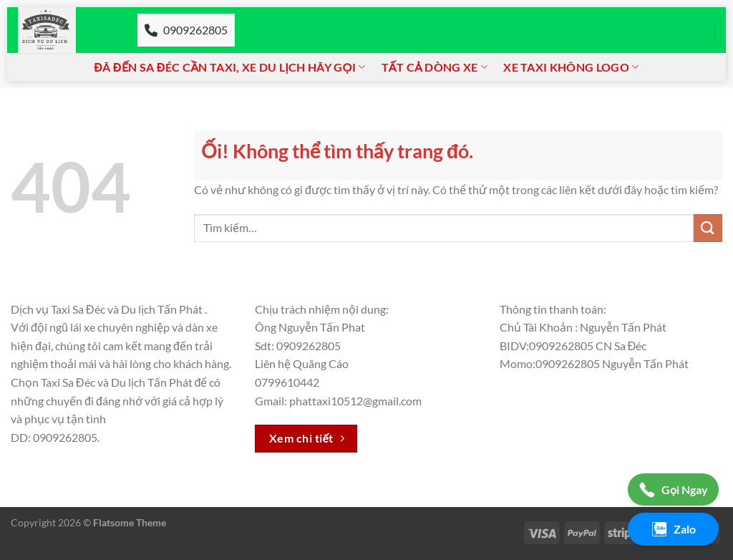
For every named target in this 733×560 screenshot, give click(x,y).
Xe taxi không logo (571, 67)
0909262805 (186, 30)
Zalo (673, 529)
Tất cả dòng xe (435, 67)
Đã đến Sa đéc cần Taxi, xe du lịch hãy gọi (230, 67)
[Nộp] (708, 228)
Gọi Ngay (673, 490)
